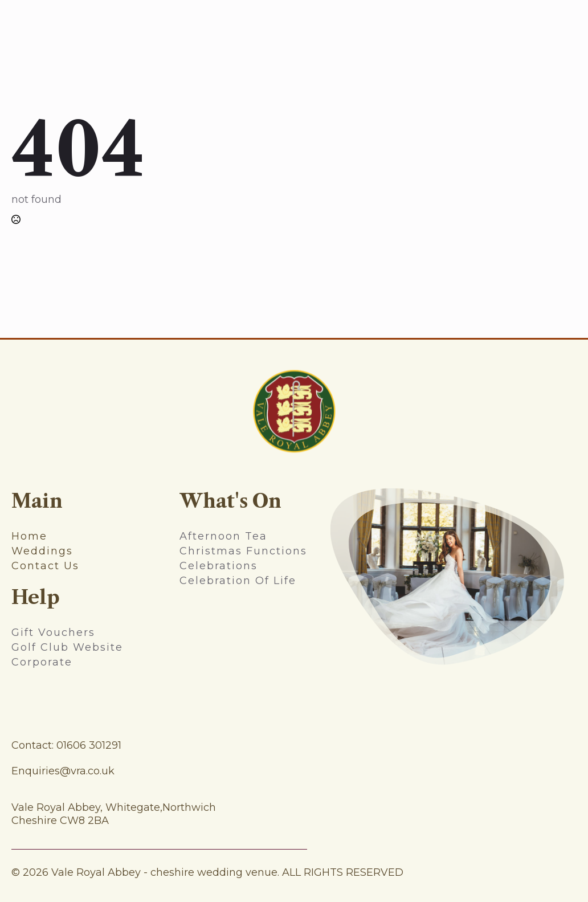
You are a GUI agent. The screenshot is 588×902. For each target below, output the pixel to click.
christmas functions (243, 551)
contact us (45, 566)
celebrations (219, 566)
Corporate (42, 662)
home (29, 536)
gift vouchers (53, 632)
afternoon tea (223, 536)
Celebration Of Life (238, 581)
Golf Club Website (67, 647)
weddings (42, 551)
